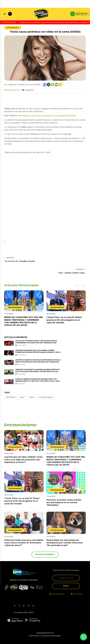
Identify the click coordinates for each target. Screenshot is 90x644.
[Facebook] (45, 85)
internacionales (46, 397)
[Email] (56, 85)
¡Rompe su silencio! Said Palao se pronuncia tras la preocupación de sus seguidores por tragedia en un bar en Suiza (38, 362)
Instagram (11, 397)
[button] (77, 285)
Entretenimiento (13, 28)
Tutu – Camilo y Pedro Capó (72, 273)
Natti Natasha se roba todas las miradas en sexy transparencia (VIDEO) (47, 116)
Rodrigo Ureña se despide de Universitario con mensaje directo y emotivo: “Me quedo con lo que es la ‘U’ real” (37, 381)
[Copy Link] (60, 85)
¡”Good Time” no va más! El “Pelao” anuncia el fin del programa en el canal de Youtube (64, 320)
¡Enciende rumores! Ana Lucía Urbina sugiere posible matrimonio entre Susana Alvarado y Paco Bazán (38, 352)
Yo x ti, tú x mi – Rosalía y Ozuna (20, 261)
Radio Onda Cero (14, 90)
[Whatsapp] (52, 85)
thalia (32, 397)
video (22, 397)
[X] (49, 85)
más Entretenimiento (45, 554)
